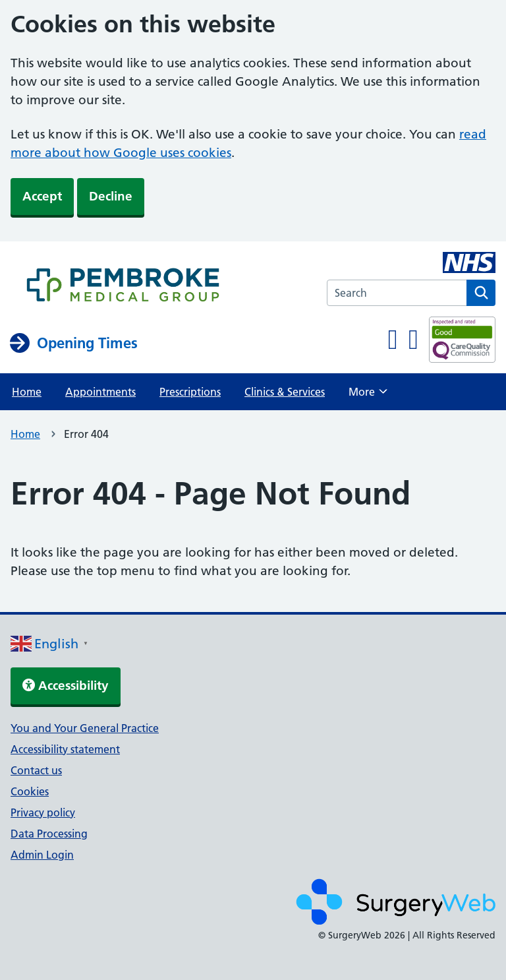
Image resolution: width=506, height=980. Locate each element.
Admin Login (42, 855)
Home (27, 392)
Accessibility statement (65, 749)
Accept (42, 196)
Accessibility (66, 686)
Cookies (30, 791)
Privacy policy (43, 812)
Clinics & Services (285, 392)
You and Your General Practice (85, 728)
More (368, 396)
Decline (111, 196)
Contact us (36, 770)
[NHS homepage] (123, 286)
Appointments (100, 392)
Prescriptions (190, 392)
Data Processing (49, 834)
